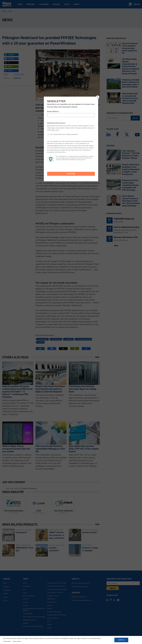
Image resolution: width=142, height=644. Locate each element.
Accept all (121, 640)
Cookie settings (17, 641)
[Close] (98, 97)
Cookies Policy (7, 641)
